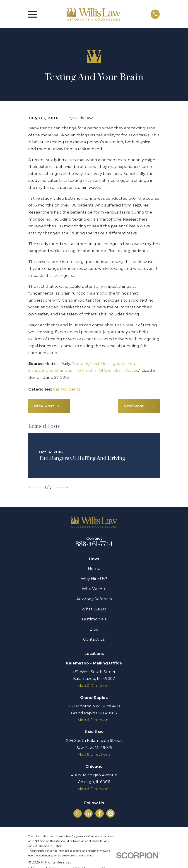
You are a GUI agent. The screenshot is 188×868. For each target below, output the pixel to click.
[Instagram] (111, 813)
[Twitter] (77, 813)
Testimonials (94, 619)
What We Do (94, 609)
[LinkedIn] (89, 813)
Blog (94, 629)
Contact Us (94, 639)
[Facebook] (99, 813)
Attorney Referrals (94, 599)
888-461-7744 (94, 544)
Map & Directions (94, 686)
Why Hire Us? (94, 579)
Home (94, 568)
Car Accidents (67, 389)
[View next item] (62, 487)
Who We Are (94, 589)
